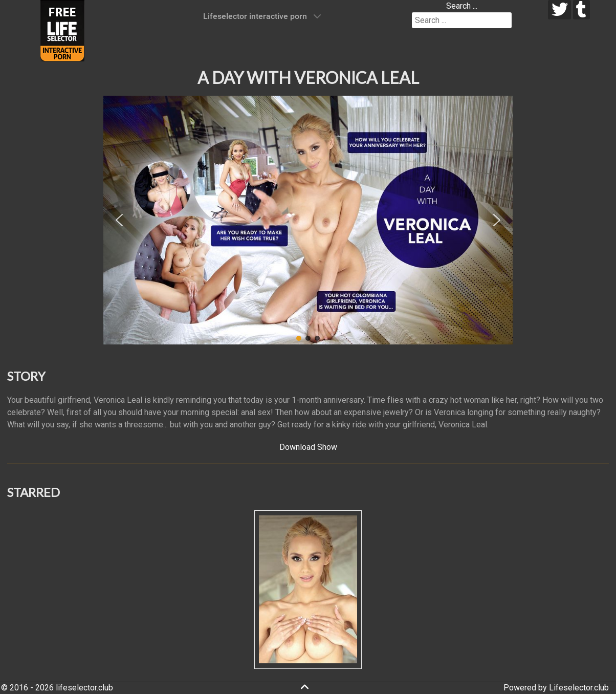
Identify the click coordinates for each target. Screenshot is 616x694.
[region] (308, 220)
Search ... (462, 6)
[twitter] (559, 10)
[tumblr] (581, 10)
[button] (119, 220)
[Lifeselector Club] (62, 30)
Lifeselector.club (579, 688)
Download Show (308, 447)
